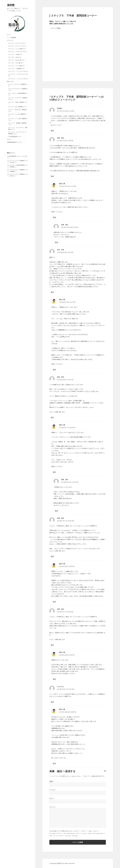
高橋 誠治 (56, 771)
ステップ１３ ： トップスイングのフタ (18, 79)
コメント (52, 807)
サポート (9, 139)
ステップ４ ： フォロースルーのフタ (17, 52)
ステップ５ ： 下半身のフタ (15, 55)
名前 (52, 781)
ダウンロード (10, 40)
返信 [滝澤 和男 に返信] (52, 292)
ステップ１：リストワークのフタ (17, 43)
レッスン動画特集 (12, 38)
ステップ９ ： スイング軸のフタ (16, 66)
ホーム (9, 35)
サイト (52, 798)
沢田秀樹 (12, 167)
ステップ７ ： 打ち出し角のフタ (16, 60)
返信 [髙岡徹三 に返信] (52, 131)
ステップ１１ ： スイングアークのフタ (18, 71)
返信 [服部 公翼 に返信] (54, 217)
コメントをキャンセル (105, 773)
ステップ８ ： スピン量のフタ (16, 63)
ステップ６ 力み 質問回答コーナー (18, 107)
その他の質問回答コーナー (15, 137)
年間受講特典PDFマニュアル (14, 142)
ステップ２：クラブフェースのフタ (17, 46)
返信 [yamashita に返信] (52, 702)
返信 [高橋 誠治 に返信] (52, 176)
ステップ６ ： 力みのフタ (15, 57)
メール (52, 790)
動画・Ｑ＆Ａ (10, 82)
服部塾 (11, 5)
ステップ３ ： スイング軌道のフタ (17, 49)
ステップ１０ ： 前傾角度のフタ (16, 69)
